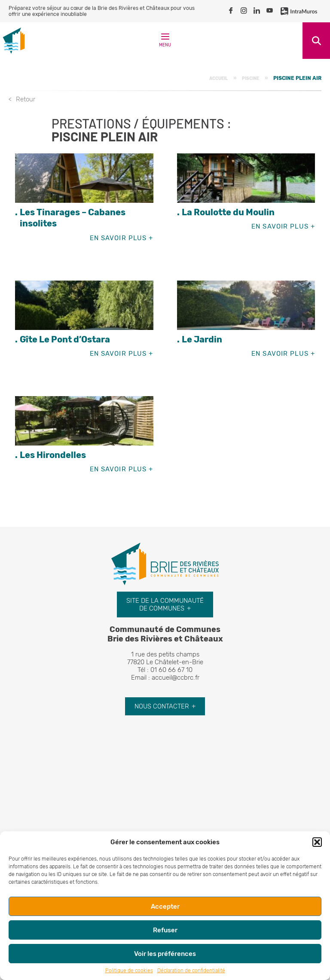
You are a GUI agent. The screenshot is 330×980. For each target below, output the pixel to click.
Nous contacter (162, 706)
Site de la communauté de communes (165, 604)
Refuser (165, 930)
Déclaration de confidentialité (191, 971)
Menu (165, 42)
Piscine (251, 78)
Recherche (316, 41)
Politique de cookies (129, 971)
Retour (26, 99)
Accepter (165, 907)
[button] (317, 842)
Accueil (218, 78)
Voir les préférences (165, 954)
